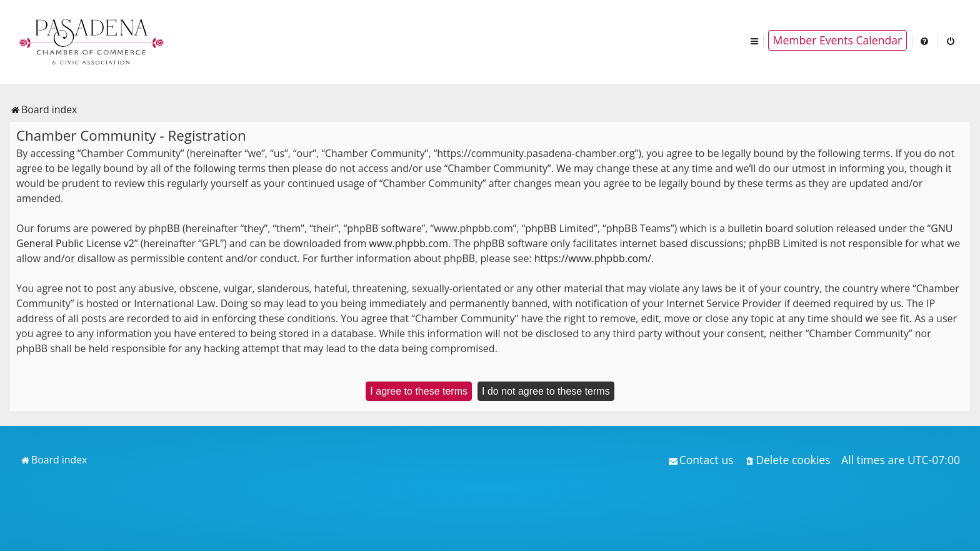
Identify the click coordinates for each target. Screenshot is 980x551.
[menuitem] (925, 40)
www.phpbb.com (408, 243)
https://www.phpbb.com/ (593, 258)
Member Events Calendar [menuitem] (838, 40)
